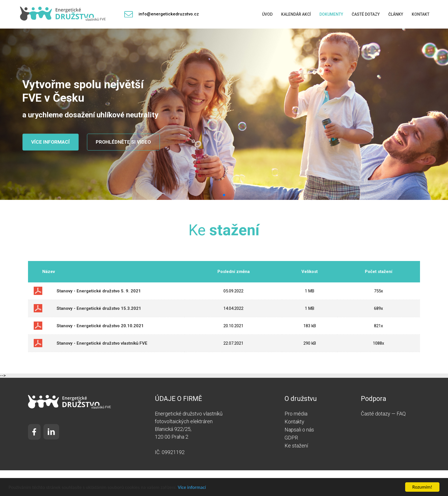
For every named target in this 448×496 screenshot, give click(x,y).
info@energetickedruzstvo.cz (162, 14)
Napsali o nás (299, 430)
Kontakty (294, 422)
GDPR (291, 438)
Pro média (296, 414)
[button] (224, 195)
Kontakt (421, 14)
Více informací (192, 487)
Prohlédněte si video (123, 142)
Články (396, 14)
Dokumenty (331, 14)
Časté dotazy (366, 14)
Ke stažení (296, 446)
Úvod (267, 14)
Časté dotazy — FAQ (383, 414)
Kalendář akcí (296, 14)
